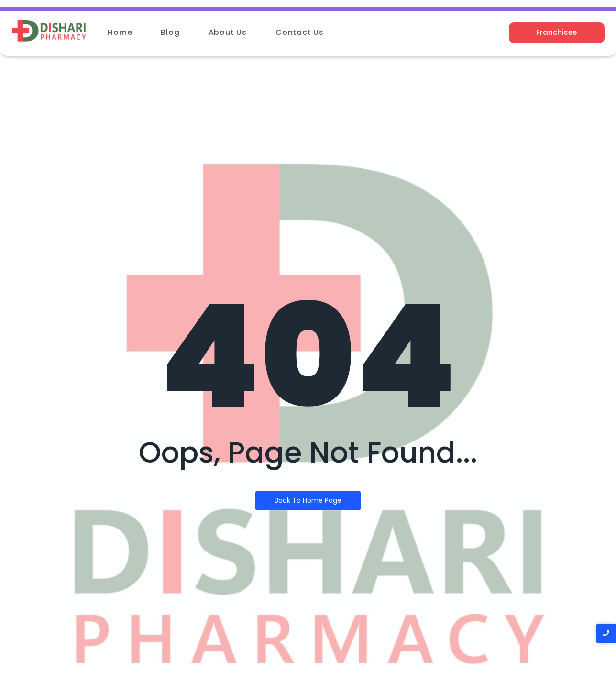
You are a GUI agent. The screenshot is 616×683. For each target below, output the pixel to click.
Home (120, 32)
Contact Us (300, 32)
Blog (170, 32)
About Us (228, 32)
